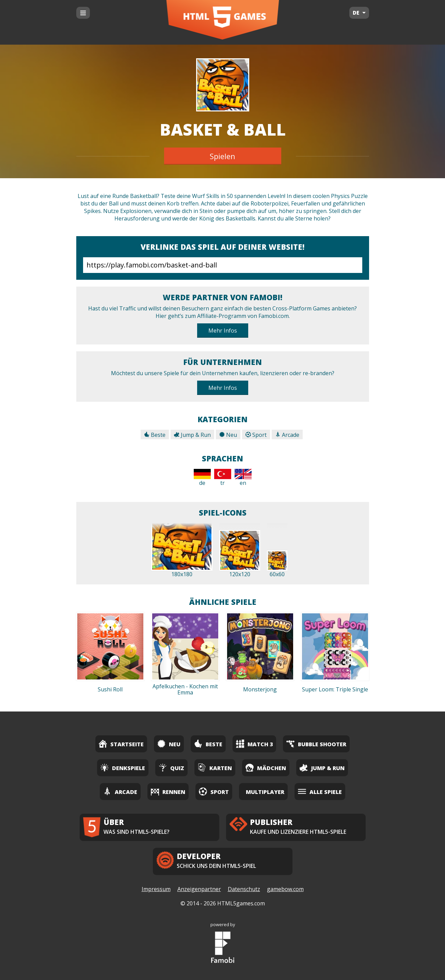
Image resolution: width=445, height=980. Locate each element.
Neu (228, 435)
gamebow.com (285, 889)
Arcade (287, 435)
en (243, 478)
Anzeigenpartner (199, 889)
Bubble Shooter (316, 744)
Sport (256, 435)
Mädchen (266, 768)
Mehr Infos (223, 331)
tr (223, 478)
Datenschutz (244, 889)
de (202, 478)
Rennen (168, 791)
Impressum (156, 889)
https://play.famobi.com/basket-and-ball (223, 265)
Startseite (121, 744)
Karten (215, 768)
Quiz (171, 768)
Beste (155, 435)
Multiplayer (265, 792)
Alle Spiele (320, 791)
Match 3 (254, 744)
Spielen (222, 156)
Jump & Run (192, 435)
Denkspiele (123, 768)
